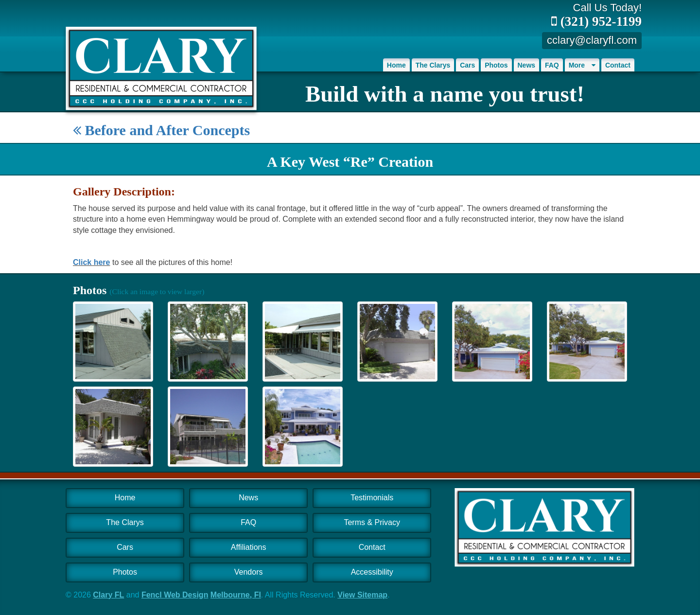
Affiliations (249, 547)
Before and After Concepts (161, 130)
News (527, 65)
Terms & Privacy (372, 522)
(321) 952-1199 (596, 21)
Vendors (249, 572)
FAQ (552, 65)
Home (396, 65)
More (582, 65)
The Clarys (433, 65)
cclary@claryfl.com (592, 40)
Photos (496, 65)
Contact (618, 65)
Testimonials (372, 498)
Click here (91, 262)
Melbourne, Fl (236, 595)
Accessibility (372, 572)
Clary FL (108, 595)
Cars (467, 65)
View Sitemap (362, 595)
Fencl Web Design (175, 595)
